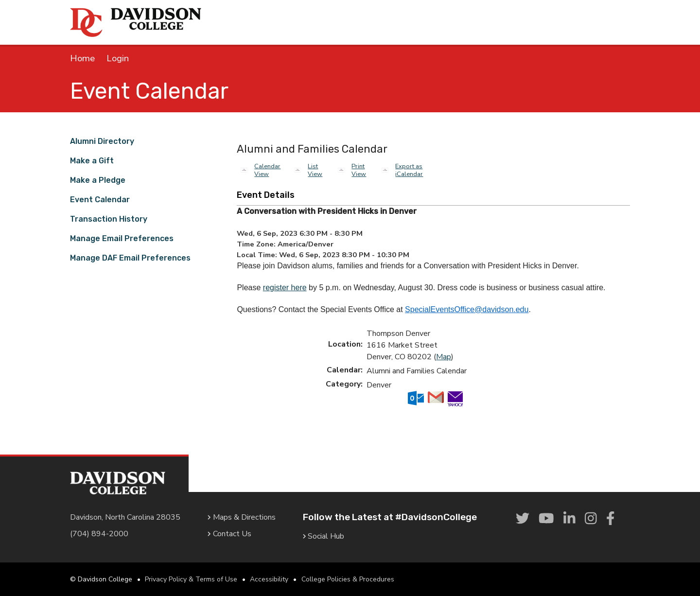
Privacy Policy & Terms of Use (191, 579)
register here (285, 288)
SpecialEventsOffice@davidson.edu (467, 309)
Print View (359, 170)
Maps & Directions (242, 517)
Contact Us (229, 534)
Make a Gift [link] (92, 161)
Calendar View (267, 170)
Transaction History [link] (109, 219)
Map (444, 357)
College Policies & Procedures (348, 579)
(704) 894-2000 (99, 534)
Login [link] (118, 58)
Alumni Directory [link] (102, 141)
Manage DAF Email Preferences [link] (130, 258)
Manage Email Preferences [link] (122, 238)
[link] (523, 519)
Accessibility (269, 579)
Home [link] (82, 58)
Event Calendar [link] (100, 200)
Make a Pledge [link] (98, 180)
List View (315, 170)
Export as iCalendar (409, 170)
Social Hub (324, 536)
